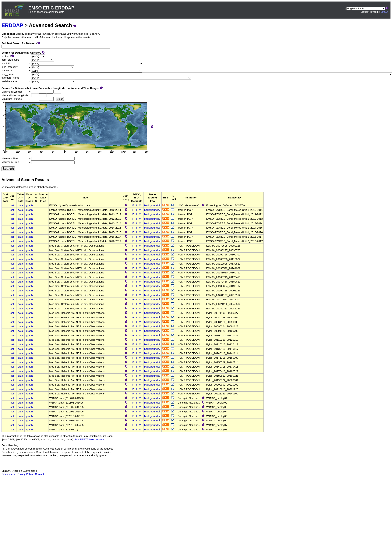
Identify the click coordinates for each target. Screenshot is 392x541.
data (20, 205)
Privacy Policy (25, 474)
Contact (39, 474)
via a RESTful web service (89, 439)
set (12, 205)
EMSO (384, 12)
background (152, 205)
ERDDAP (12, 25)
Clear (60, 99)
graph (29, 205)
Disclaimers (8, 474)
